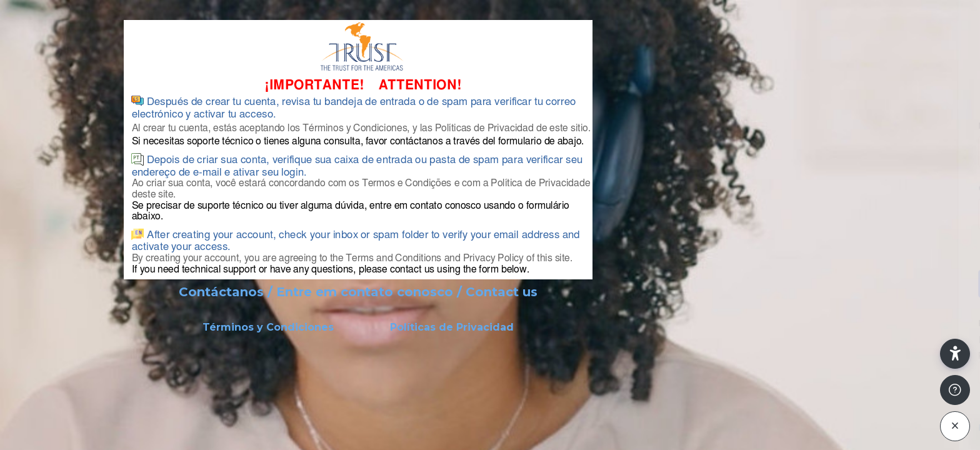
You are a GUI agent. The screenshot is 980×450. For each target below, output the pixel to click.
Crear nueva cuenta (848, 372)
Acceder (848, 283)
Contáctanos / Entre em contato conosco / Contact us (358, 292)
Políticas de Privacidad (452, 327)
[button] (955, 354)
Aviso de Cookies (915, 433)
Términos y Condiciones (268, 327)
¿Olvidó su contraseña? (920, 249)
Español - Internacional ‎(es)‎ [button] (802, 428)
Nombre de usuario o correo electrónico (830, 126)
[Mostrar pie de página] (955, 390)
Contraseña (763, 188)
